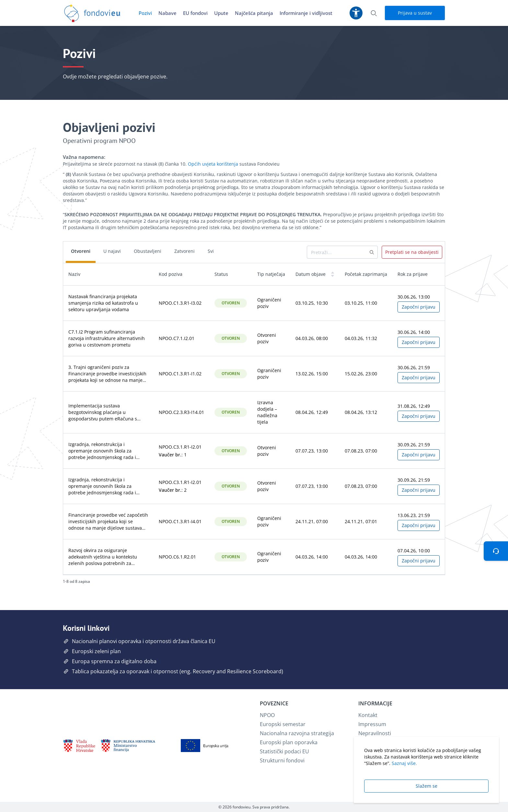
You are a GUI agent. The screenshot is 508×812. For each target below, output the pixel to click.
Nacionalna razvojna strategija (297, 733)
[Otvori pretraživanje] (374, 13)
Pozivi (145, 13)
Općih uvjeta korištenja (213, 164)
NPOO (267, 715)
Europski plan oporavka (289, 742)
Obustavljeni (148, 251)
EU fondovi (195, 13)
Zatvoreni (185, 251)
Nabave (167, 13)
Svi (211, 251)
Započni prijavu (419, 307)
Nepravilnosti (375, 733)
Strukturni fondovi (282, 760)
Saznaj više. (404, 763)
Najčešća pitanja (254, 13)
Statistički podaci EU (284, 751)
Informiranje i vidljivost (306, 13)
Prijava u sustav (415, 13)
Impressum (372, 724)
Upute (221, 13)
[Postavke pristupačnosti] (356, 13)
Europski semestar (283, 724)
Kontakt (368, 715)
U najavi (112, 251)
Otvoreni (81, 251)
